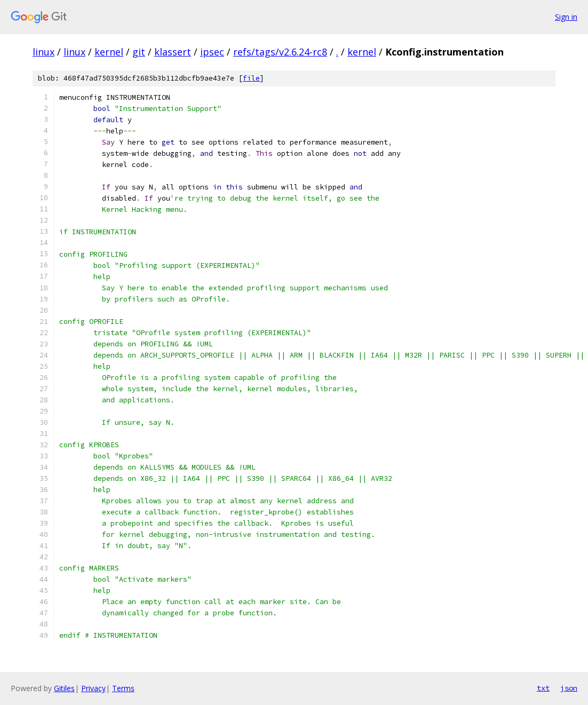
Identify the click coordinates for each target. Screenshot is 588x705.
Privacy (93, 688)
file (251, 78)
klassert (173, 52)
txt (543, 688)
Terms (123, 688)
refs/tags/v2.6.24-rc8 (280, 52)
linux (43, 52)
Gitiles (64, 688)
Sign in (566, 17)
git (139, 52)
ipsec (212, 52)
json (569, 688)
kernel (109, 52)
